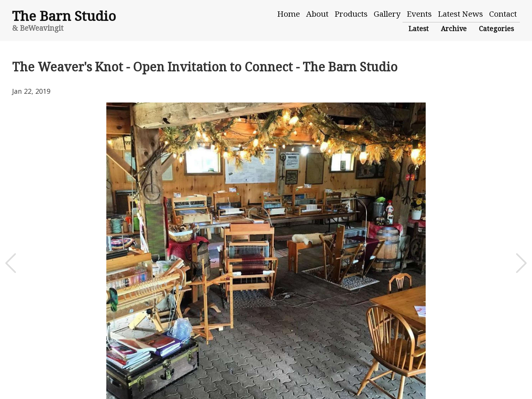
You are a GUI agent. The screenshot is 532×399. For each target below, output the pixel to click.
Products (351, 14)
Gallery (387, 14)
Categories (496, 28)
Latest (419, 28)
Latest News (460, 14)
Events (419, 14)
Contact (503, 14)
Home (289, 14)
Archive (454, 28)
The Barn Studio (64, 16)
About (317, 14)
